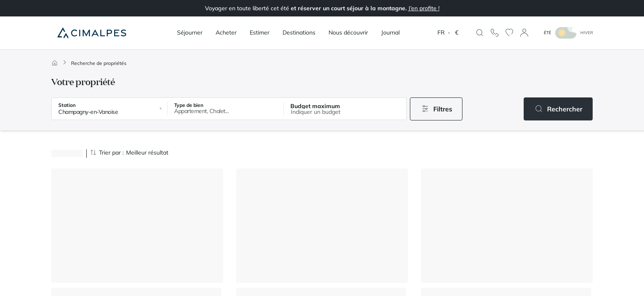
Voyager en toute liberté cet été (322, 8)
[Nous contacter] (494, 33)
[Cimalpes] (92, 33)
